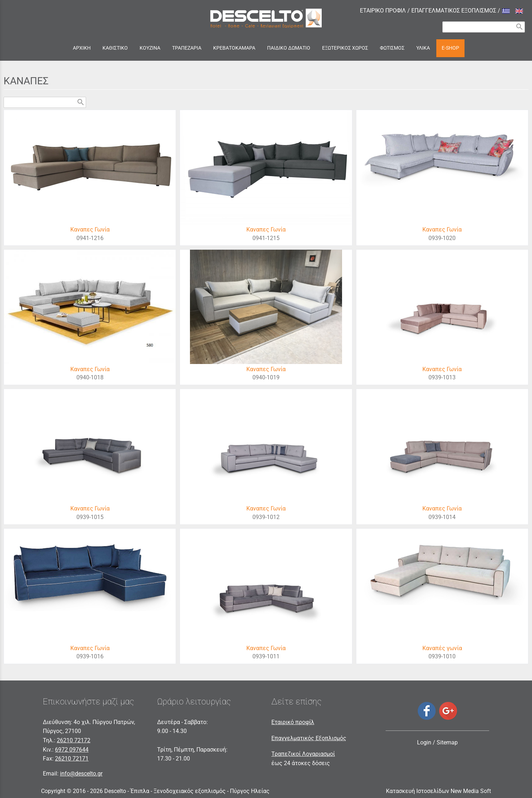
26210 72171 (72, 759)
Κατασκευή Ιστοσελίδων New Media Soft (438, 791)
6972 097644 (72, 750)
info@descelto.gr (81, 774)
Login (424, 742)
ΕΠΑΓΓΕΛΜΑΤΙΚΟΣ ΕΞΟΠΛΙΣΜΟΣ (454, 11)
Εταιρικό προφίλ (293, 722)
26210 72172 (74, 740)
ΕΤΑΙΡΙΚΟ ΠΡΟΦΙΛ (383, 11)
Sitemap (447, 742)
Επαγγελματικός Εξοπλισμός (309, 738)
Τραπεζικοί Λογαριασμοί (303, 754)
